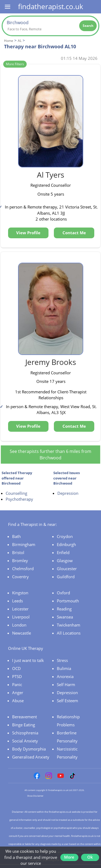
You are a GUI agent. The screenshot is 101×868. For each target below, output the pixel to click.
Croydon (65, 536)
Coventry (20, 577)
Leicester (20, 609)
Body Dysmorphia (29, 749)
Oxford (63, 593)
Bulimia (64, 668)
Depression (68, 493)
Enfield (63, 552)
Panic (17, 684)
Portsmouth (68, 601)
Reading (64, 609)
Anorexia (65, 676)
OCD (16, 668)
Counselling (16, 493)
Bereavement (25, 717)
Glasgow (65, 561)
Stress (62, 660)
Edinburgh (66, 544)
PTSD (17, 676)
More (69, 857)
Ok (90, 857)
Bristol (18, 552)
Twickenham (69, 625)
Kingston (20, 593)
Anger (18, 693)
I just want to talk (28, 660)
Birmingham (24, 544)
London (19, 625)
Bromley (20, 561)
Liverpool (21, 617)
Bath (16, 536)
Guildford (66, 577)
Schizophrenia (25, 733)
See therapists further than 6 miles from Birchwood (50, 455)
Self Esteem (67, 701)
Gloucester (67, 569)
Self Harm (66, 684)
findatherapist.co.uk (51, 6)
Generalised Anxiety (31, 757)
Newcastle (22, 633)
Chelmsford (23, 569)
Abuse (18, 701)
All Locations (69, 633)
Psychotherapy (19, 499)
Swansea (65, 617)
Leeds (18, 601)
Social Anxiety (25, 741)
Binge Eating (24, 725)
